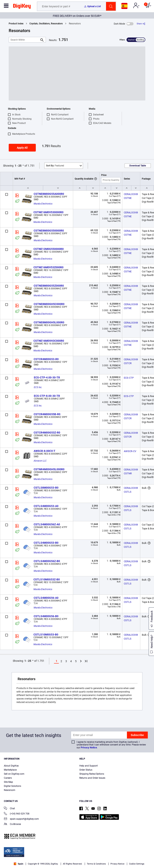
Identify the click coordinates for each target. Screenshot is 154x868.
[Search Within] (24, 40)
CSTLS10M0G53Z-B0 (47, 579)
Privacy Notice (89, 747)
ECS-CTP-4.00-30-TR (47, 377)
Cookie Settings (137, 864)
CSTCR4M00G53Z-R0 (47, 433)
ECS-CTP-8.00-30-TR (47, 396)
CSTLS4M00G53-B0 (46, 543)
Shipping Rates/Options (92, 774)
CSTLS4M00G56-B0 (46, 616)
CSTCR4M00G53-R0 (46, 359)
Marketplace (10, 770)
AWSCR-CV (130, 451)
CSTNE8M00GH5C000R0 (49, 304)
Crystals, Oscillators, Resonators (46, 24)
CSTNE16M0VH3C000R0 (49, 341)
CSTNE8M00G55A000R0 (49, 194)
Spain (18, 864)
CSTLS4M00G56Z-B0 (47, 561)
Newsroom (10, 790)
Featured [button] (55, 166)
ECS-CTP (129, 378)
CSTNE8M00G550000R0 (49, 231)
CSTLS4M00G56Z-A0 (47, 524)
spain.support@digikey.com (21, 819)
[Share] (141, 24)
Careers (8, 778)
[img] (22, 7)
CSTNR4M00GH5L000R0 (49, 469)
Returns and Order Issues (92, 778)
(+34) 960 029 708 (17, 814)
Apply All (22, 148)
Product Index (16, 24)
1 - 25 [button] (18, 166)
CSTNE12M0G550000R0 (49, 249)
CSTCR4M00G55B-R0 (47, 414)
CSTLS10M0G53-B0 (46, 635)
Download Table (138, 166)
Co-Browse (12, 824)
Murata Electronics (43, 204)
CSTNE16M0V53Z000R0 (48, 267)
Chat (9, 809)
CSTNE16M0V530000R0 (48, 212)
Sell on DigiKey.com (14, 774)
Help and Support (89, 766)
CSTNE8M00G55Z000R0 (49, 286)
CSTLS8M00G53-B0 (46, 488)
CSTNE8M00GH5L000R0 (49, 322)
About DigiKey (11, 766)
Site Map (8, 782)
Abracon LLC (40, 461)
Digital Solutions (12, 786)
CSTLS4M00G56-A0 (46, 598)
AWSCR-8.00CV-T (44, 451)
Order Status (86, 770)
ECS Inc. (38, 387)
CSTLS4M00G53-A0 (46, 506)
